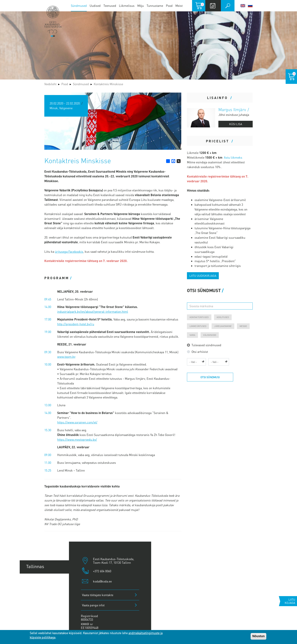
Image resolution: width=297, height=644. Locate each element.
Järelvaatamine (223, 326)
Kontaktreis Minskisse (108, 84)
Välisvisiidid (210, 335)
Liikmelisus (127, 6)
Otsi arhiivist (200, 352)
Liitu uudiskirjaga (203, 276)
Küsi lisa (236, 124)
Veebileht (50, 84)
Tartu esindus (40, 580)
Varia (193, 335)
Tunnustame (155, 6)
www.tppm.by (66, 357)
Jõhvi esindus (40, 607)
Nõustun (258, 636)
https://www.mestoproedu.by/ (77, 439)
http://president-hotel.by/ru (76, 324)
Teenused (110, 6)
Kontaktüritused (199, 317)
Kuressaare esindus (46, 621)
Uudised (95, 6)
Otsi (228, 6)
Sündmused (79, 6)
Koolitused (223, 317)
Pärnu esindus (41, 594)
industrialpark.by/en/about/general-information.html (93, 311)
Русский (250, 6)
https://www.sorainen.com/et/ (77, 422)
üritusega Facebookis (69, 251)
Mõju (141, 6)
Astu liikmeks (233, 157)
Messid (243, 326)
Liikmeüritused (198, 326)
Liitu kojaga (290, 601)
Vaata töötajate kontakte (98, 595)
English (243, 6)
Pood (169, 6)
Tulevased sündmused (206, 345)
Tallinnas (35, 566)
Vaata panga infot (93, 605)
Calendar (213, 6)
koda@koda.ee (102, 581)
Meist (179, 6)
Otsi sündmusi (210, 377)
